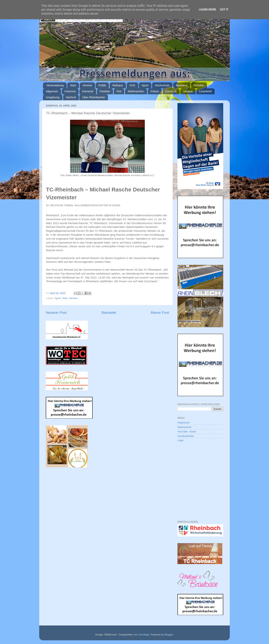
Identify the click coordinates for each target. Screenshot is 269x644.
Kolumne (70, 91)
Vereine (87, 85)
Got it (224, 10)
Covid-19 (171, 91)
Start (73, 85)
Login (181, 440)
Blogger (169, 635)
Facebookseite (186, 436)
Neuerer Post (56, 313)
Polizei (155, 91)
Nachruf (71, 97)
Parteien (105, 91)
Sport (145, 85)
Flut (119, 91)
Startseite (109, 313)
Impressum (184, 423)
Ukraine (188, 91)
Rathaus (118, 85)
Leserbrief (205, 91)
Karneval (88, 91)
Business (182, 85)
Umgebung (53, 97)
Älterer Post (160, 313)
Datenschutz (184, 427)
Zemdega (144, 635)
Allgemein (52, 91)
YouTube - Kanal (187, 432)
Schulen (199, 85)
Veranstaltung (55, 85)
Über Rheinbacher (94, 97)
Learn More (208, 10)
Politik (102, 85)
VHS (132, 85)
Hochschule (162, 85)
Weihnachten (136, 91)
